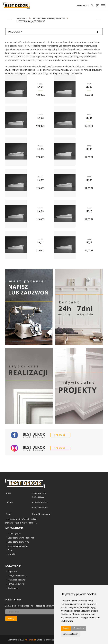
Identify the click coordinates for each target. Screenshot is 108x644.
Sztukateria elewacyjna (19, 542)
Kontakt (11, 554)
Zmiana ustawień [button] (71, 634)
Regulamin (13, 572)
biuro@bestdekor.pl (42, 514)
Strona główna (15, 534)
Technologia (14, 588)
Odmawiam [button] (79, 628)
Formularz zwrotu (16, 584)
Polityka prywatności (17, 576)
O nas (11, 550)
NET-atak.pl (30, 640)
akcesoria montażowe (18, 546)
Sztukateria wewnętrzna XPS (21, 538)
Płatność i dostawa (17, 580)
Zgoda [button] (66, 628)
